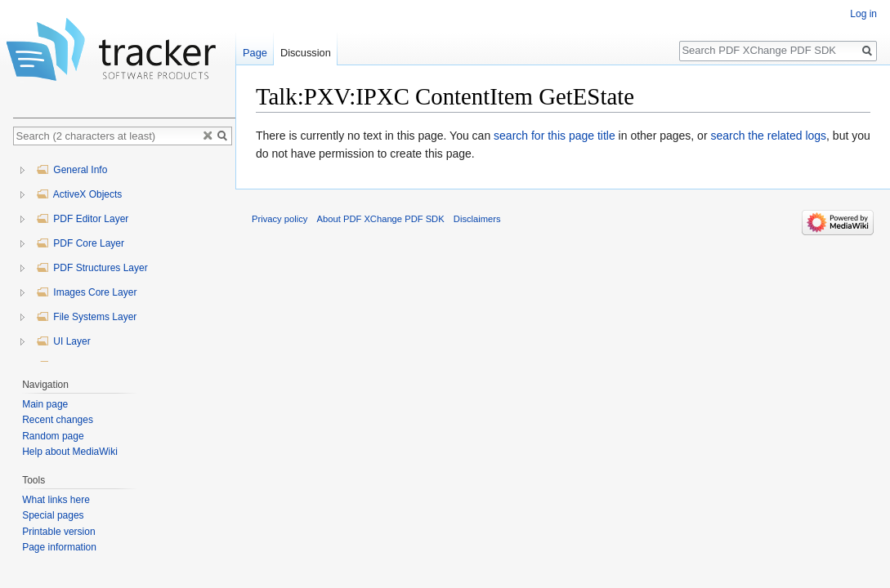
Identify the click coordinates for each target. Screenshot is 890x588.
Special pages (53, 515)
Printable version (58, 532)
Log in (863, 14)
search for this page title (555, 136)
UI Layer (63, 341)
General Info (72, 170)
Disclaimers (477, 219)
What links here (56, 500)
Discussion (306, 53)
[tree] (124, 258)
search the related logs (768, 136)
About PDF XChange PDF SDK (381, 219)
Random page (53, 436)
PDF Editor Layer (82, 219)
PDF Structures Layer (92, 268)
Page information (59, 547)
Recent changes (58, 420)
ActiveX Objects (79, 194)
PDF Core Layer (80, 243)
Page (255, 53)
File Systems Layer (86, 317)
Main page (45, 404)
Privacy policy (280, 219)
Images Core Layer (86, 292)
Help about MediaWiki (70, 452)
